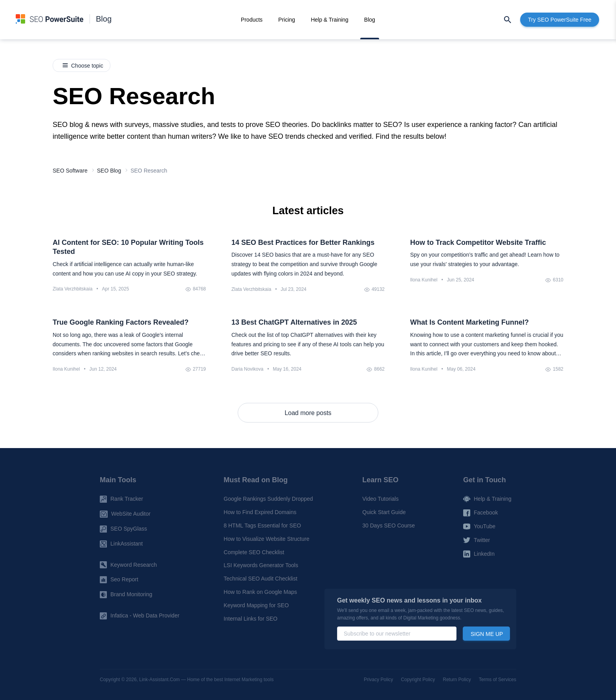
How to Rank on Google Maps (260, 592)
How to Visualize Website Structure (266, 539)
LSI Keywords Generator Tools (261, 565)
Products (252, 20)
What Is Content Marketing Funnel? (469, 322)
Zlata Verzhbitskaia (72, 289)
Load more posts (308, 413)
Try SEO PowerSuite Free (560, 20)
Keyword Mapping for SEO (256, 605)
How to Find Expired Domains (260, 512)
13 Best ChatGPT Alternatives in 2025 (294, 322)
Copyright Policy (418, 680)
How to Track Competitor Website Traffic (478, 243)
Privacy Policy (379, 680)
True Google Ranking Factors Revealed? (121, 322)
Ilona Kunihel (424, 280)
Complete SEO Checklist (254, 552)
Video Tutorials (380, 499)
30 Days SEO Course (389, 525)
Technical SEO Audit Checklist (260, 579)
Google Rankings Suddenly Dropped (268, 499)
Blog (104, 19)
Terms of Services (498, 680)
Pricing (287, 20)
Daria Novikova (247, 369)
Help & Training (330, 20)
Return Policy (457, 680)
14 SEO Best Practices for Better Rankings (303, 243)
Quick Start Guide (384, 512)
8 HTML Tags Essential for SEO (262, 525)
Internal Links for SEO (250, 618)
